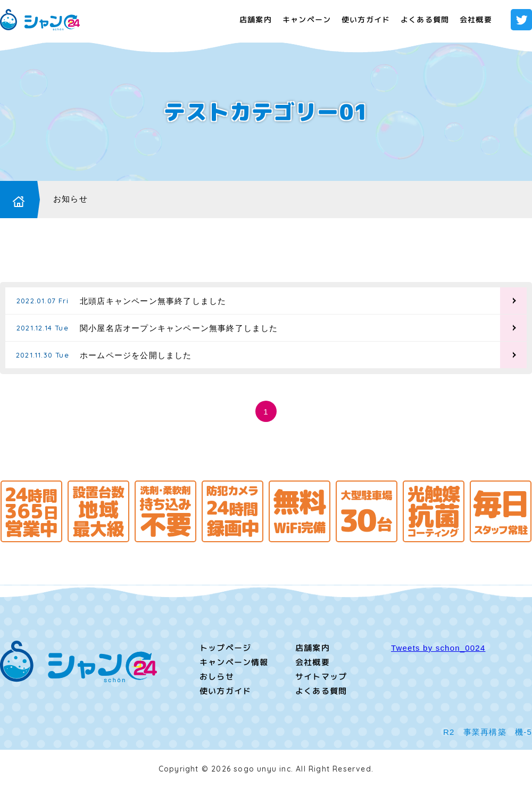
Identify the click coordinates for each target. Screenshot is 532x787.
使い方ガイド (366, 19)
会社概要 (476, 19)
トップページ (225, 648)
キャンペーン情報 (234, 662)
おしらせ (217, 677)
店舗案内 (256, 19)
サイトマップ (321, 677)
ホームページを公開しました (136, 355)
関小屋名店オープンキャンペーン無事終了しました (179, 328)
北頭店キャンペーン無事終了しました (153, 301)
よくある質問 (425, 19)
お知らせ (70, 199)
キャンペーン (307, 19)
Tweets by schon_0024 (438, 648)
